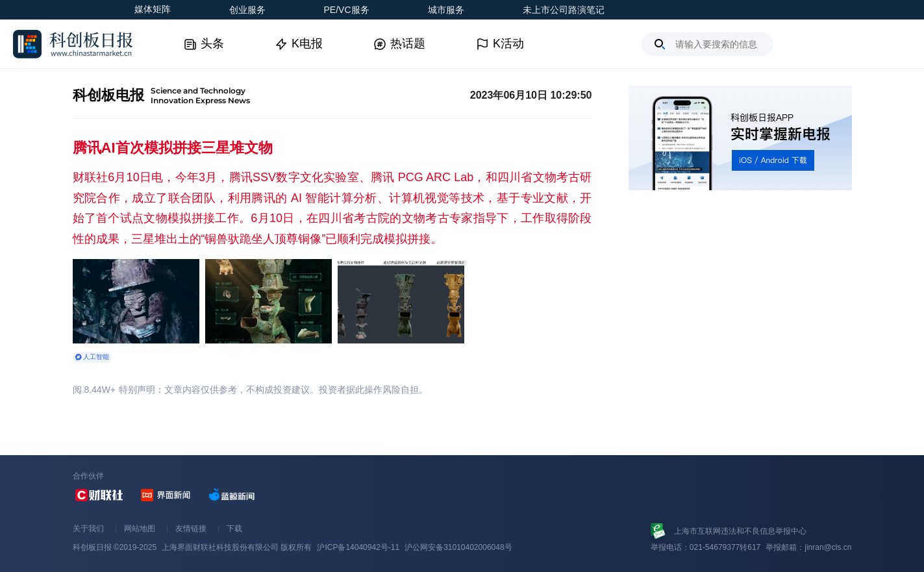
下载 (234, 528)
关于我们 (88, 528)
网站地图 (140, 528)
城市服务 (446, 10)
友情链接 (191, 528)
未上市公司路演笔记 (564, 10)
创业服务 (247, 10)
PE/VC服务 (347, 10)
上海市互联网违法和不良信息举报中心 (740, 531)
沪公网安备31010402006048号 (458, 547)
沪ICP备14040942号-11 (358, 547)
